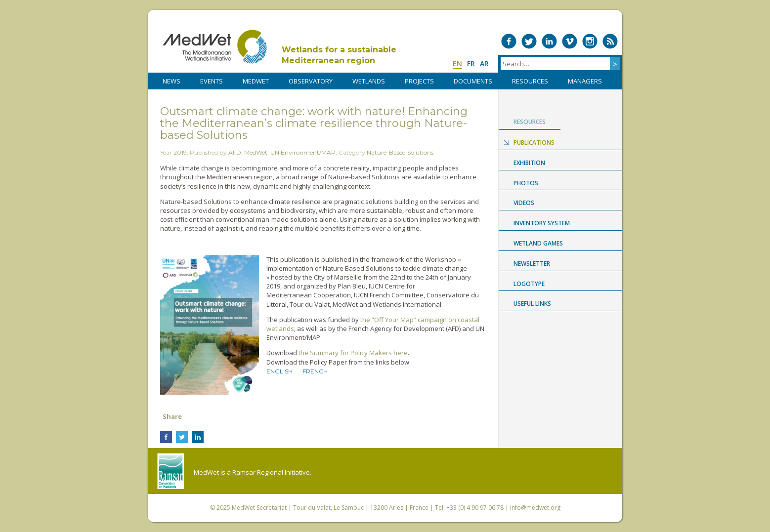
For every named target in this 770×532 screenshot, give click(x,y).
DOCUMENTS (473, 81)
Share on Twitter (182, 437)
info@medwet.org (535, 508)
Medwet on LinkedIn (549, 41)
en (457, 63)
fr (471, 63)
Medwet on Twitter (529, 41)
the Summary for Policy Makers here (353, 353)
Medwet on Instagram (590, 41)
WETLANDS (369, 81)
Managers (585, 81)
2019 (180, 152)
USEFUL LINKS (532, 304)
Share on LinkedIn (198, 437)
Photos (526, 183)
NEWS (171, 81)
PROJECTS (419, 81)
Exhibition (529, 163)
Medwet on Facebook (509, 41)
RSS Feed (610, 41)
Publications (534, 143)
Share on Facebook (166, 437)
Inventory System (542, 223)
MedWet (215, 47)
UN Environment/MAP (303, 152)
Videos (524, 203)
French (315, 371)
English (279, 371)
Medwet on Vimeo (570, 41)
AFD (235, 152)
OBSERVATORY (311, 81)
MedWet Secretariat (259, 508)
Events (212, 81)
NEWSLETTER (532, 264)
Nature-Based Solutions (400, 152)
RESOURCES (530, 81)
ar (484, 63)
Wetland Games (538, 243)
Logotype (529, 284)
